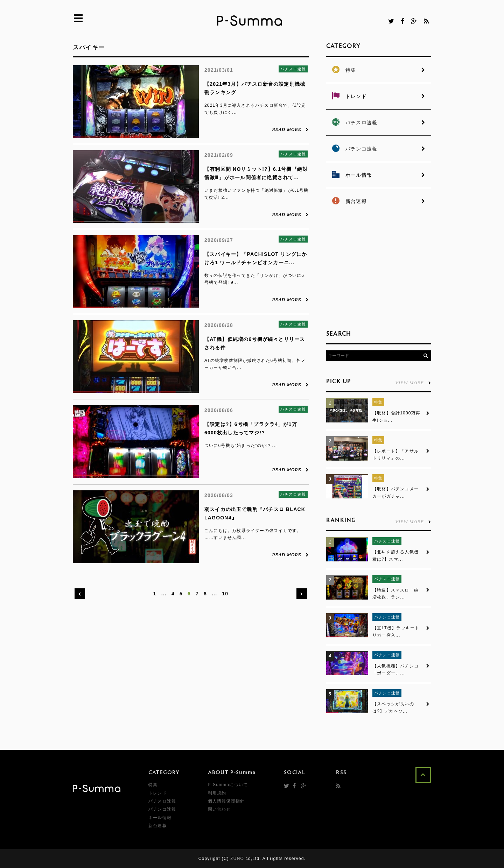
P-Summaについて (228, 785)
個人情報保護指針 (226, 801)
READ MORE (290, 129)
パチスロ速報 (293, 69)
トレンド (158, 793)
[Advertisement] (379, 269)
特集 (378, 402)
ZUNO (237, 859)
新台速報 (158, 826)
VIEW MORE (413, 383)
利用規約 (217, 793)
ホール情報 (160, 818)
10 (225, 594)
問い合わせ (219, 809)
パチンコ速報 (387, 617)
